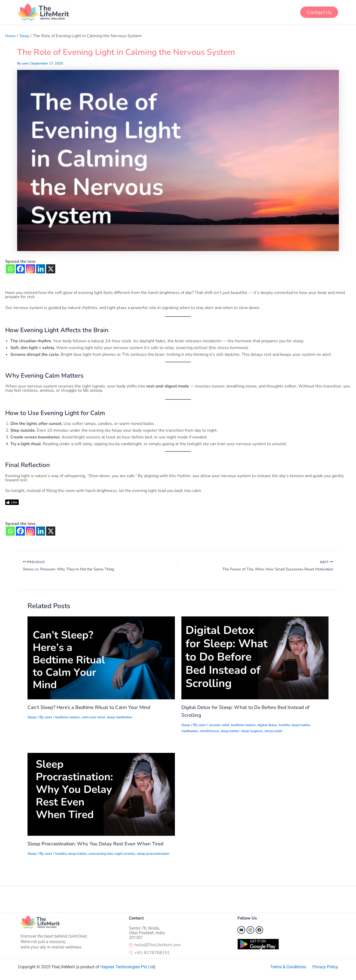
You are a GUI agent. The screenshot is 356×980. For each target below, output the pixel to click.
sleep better (233, 732)
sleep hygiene (256, 732)
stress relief (280, 732)
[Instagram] (30, 269)
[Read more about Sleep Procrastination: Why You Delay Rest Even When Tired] (101, 795)
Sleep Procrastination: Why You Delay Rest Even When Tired (99, 845)
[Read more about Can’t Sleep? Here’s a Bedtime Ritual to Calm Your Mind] (101, 659)
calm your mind (97, 718)
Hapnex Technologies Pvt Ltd (127, 967)
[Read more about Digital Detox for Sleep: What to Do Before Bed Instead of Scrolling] (255, 659)
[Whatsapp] (10, 269)
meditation (190, 732)
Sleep (32, 718)
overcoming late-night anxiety (116, 855)
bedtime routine (69, 718)
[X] (51, 269)
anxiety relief (221, 726)
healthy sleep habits (300, 726)
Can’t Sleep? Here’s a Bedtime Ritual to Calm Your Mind (93, 708)
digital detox (272, 726)
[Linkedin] (41, 269)
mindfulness (211, 732)
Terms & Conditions (288, 967)
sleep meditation (125, 718)
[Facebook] (20, 269)
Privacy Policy (325, 967)
